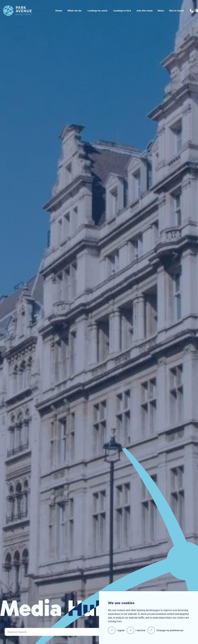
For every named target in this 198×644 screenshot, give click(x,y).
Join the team (144, 11)
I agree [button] (121, 630)
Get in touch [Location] (176, 11)
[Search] (66, 632)
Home (59, 11)
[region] (108, 11)
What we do (74, 11)
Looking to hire (122, 11)
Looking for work (97, 11)
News (161, 11)
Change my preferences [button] (170, 630)
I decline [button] (140, 630)
